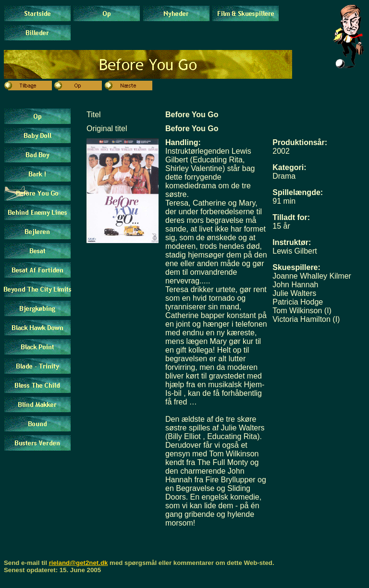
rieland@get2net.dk (79, 563)
